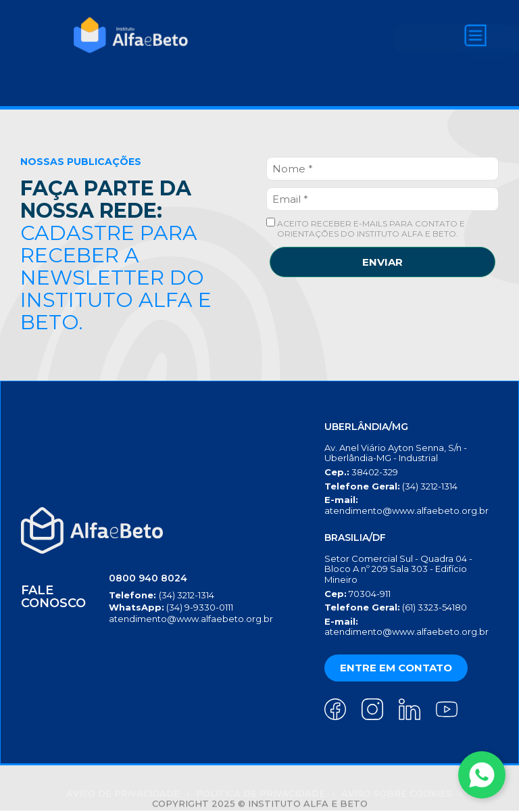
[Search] (395, 38)
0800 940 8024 (145, 579)
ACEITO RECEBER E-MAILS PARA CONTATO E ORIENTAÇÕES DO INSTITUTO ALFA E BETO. (366, 228)
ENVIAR (382, 262)
